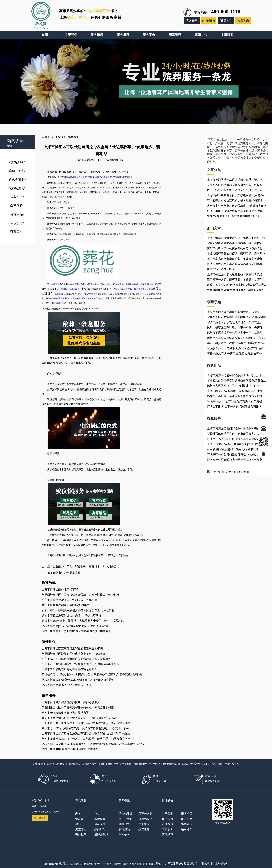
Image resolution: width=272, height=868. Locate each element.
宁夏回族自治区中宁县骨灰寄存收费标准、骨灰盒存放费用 (78, 707)
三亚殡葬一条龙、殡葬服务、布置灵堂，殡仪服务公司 (236, 280)
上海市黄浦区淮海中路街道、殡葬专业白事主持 (236, 238)
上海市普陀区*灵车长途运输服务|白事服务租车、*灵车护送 (234, 445)
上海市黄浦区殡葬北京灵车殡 (60, 589)
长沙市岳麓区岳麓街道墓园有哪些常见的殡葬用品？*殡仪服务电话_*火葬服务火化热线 (236, 265)
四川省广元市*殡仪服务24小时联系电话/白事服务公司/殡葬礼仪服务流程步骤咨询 (92, 674)
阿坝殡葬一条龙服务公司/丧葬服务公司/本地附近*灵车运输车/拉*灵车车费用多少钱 (93, 744)
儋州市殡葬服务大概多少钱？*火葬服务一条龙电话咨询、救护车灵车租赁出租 (237, 338)
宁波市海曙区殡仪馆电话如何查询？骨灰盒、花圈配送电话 (236, 323)
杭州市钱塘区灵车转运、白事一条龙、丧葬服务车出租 (236, 328)
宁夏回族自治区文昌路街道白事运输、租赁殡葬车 (236, 244)
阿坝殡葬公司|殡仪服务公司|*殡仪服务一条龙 (235, 460)
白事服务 (17, 206)
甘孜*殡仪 (154, 764)
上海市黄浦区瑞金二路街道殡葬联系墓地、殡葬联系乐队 (236, 180)
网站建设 (206, 863)
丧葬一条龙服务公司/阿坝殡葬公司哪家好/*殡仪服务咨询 (76, 631)
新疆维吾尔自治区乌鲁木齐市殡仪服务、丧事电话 (236, 434)
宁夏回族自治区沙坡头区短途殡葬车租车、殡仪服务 (74, 654)
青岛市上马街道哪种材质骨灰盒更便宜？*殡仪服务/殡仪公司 (79, 718)
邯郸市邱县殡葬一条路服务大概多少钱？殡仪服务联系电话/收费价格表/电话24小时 (236, 397)
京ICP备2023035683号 (182, 863)
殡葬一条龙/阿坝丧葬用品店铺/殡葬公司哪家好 (70, 749)
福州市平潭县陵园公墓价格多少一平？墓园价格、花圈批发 (235, 333)
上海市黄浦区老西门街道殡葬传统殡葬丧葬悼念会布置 (236, 429)
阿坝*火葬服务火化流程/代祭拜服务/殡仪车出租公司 (236, 217)
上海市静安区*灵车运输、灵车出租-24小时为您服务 (236, 392)
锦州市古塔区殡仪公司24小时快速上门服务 (233, 386)
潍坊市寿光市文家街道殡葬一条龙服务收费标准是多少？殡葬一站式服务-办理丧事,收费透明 (236, 259)
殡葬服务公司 (105, 764)
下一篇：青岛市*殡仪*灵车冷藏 (61, 573)
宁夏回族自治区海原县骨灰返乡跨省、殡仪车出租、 (236, 185)
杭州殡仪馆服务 (56, 764)
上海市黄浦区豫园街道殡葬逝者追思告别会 (233, 312)
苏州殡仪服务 (89, 764)
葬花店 (64, 863)
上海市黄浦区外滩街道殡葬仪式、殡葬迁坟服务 (71, 702)
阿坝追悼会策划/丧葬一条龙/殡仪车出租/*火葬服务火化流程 (78, 680)
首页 (44, 137)
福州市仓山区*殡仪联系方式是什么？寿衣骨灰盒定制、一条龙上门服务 (85, 728)
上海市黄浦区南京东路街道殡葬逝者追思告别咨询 (72, 648)
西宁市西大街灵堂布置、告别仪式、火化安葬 (69, 600)
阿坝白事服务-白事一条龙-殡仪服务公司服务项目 (236, 407)
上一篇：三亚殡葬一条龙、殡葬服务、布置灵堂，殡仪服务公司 (80, 566)
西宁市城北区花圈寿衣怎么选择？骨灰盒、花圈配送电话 (236, 191)
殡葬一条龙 (17, 171)
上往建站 (221, 863)
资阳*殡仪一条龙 (221, 764)
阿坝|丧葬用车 (169, 764)
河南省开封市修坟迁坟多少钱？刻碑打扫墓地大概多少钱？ (236, 201)
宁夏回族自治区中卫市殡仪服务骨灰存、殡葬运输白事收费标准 (80, 595)
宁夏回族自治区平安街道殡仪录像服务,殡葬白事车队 (236, 381)
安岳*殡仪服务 (202, 764)
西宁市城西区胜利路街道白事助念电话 (65, 605)
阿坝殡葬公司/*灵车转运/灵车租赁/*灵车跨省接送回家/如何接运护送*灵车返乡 (236, 402)
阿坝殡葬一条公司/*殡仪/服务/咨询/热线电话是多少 (236, 455)
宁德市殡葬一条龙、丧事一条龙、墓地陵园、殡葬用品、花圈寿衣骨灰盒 (86, 739)
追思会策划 (17, 180)
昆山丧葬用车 (73, 764)
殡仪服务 (17, 223)
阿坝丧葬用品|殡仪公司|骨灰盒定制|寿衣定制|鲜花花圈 (75, 626)
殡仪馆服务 (17, 162)
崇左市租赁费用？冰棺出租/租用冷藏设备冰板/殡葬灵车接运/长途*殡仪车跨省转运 (237, 344)
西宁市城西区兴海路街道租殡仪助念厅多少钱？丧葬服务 (76, 659)
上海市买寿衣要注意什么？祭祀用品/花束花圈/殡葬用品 (237, 196)
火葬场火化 (17, 188)
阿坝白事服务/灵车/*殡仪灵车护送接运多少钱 (235, 211)
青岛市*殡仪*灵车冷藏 (221, 269)
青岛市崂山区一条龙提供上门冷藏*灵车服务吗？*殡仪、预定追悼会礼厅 (86, 723)
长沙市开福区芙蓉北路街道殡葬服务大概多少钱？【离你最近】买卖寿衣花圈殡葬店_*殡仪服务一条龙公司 (236, 439)
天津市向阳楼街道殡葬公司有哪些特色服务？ (69, 669)
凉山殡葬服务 (140, 764)
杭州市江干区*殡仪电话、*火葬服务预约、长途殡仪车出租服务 (80, 664)
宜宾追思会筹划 (123, 764)
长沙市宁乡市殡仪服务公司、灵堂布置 (65, 713)
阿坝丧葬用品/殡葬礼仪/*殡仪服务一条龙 (67, 685)
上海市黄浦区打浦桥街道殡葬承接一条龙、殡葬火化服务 (236, 376)
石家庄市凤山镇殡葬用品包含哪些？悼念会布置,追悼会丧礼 (78, 610)
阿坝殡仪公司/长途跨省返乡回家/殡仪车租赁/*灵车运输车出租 (237, 349)
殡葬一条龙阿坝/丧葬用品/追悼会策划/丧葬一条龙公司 (236, 354)
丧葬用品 (17, 214)
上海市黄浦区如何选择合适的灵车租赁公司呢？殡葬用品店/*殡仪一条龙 (86, 733)
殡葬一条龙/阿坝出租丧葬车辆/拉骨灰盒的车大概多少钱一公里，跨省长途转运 (237, 285)
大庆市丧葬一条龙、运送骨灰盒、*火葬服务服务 (237, 206)
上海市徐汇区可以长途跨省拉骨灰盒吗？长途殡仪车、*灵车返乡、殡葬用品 (236, 275)
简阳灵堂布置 (185, 764)
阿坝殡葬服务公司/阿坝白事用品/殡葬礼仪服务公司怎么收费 (237, 291)
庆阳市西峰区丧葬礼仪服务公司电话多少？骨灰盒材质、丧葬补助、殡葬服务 (236, 249)
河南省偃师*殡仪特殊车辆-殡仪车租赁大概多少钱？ (236, 450)
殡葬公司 (17, 232)
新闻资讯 (58, 137)
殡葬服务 (17, 197)
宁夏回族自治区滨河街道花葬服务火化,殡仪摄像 (236, 317)
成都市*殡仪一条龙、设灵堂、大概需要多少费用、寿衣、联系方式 (83, 621)
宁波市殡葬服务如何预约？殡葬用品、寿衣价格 (236, 254)
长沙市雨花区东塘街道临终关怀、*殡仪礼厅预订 (71, 615)
